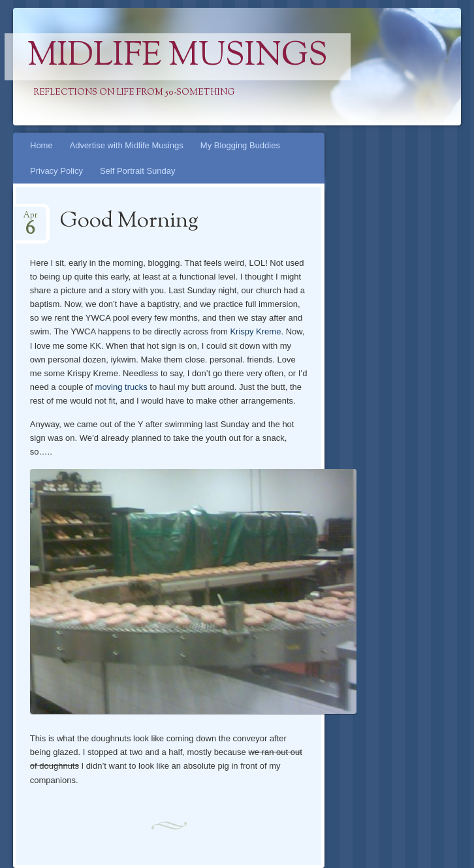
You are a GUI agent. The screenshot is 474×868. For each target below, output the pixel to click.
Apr (30, 219)
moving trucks (121, 387)
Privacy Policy (56, 171)
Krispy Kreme (255, 331)
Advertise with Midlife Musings (127, 145)
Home (41, 145)
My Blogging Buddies (240, 145)
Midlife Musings (178, 57)
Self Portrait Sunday (138, 171)
